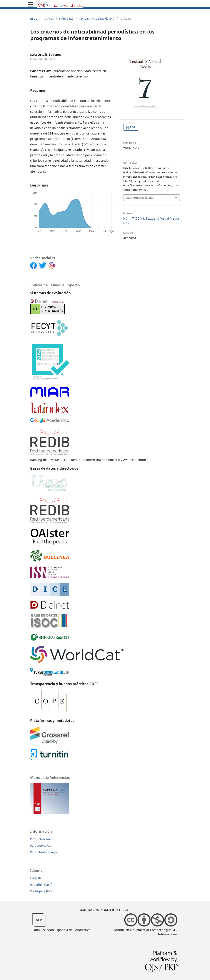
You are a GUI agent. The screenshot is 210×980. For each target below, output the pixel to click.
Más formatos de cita (140, 198)
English (36, 878)
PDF (132, 127)
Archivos (48, 18)
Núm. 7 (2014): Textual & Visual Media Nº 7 (87, 18)
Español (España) (43, 885)
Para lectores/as (41, 839)
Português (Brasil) (43, 891)
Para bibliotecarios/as (44, 852)
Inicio (34, 18)
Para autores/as (41, 846)
